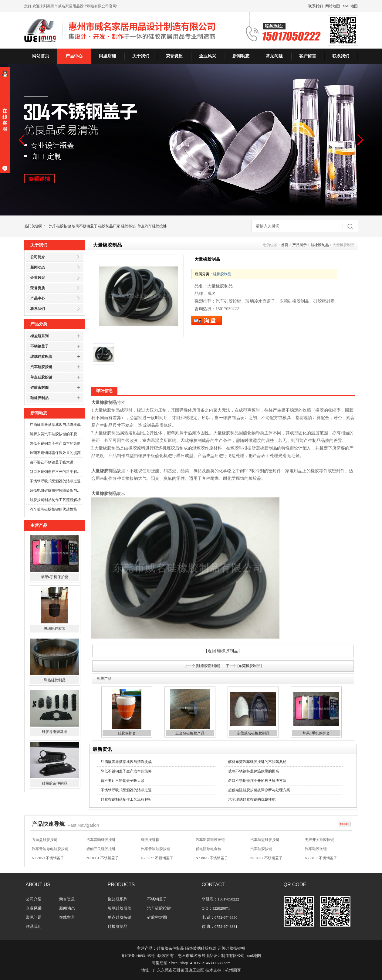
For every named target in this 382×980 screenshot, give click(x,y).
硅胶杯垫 (128, 226)
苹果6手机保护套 (55, 577)
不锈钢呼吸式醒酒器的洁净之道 (55, 481)
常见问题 (274, 56)
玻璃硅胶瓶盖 (41, 357)
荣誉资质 (174, 56)
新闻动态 (241, 56)
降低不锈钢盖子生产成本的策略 (55, 443)
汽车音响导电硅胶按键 (50, 849)
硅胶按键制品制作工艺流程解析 (55, 500)
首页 (285, 245)
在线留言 (67, 917)
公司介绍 (34, 899)
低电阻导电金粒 (208, 849)
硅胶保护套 (127, 733)
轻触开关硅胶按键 (101, 849)
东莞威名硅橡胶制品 (253, 733)
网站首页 (41, 56)
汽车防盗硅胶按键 (265, 840)
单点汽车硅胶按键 (152, 226)
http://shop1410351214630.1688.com (201, 963)
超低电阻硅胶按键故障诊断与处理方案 (56, 490)
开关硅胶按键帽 (231, 948)
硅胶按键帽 (150, 840)
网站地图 (333, 6)
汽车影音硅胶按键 (210, 840)
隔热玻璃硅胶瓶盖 (201, 948)
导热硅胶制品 (55, 680)
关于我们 (141, 56)
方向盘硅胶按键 (45, 840)
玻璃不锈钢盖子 (85, 226)
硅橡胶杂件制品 (55, 783)
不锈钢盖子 (39, 346)
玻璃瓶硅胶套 (55, 629)
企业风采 (208, 56)
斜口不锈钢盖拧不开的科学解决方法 (56, 472)
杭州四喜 (233, 970)
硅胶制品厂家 (109, 226)
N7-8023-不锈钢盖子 (212, 858)
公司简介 (38, 257)
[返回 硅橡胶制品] (223, 651)
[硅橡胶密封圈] (208, 666)
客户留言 (308, 56)
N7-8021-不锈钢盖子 (267, 858)
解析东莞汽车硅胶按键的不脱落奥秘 (56, 434)
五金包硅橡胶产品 (190, 733)
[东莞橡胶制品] (250, 666)
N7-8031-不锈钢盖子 (103, 858)
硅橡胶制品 (39, 398)
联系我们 (316, 6)
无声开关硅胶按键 (319, 840)
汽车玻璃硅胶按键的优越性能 (53, 509)
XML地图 (350, 6)
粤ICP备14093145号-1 (140, 956)
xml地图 (254, 956)
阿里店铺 (107, 56)
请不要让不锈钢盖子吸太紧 (52, 462)
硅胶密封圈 (39, 388)
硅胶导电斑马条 (55, 732)
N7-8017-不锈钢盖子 (321, 858)
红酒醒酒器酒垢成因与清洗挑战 (55, 425)
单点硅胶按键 (41, 377)
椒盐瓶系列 (39, 336)
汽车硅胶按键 (60, 226)
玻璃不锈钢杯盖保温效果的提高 (55, 453)
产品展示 (299, 245)
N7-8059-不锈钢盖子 (48, 858)
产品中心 (74, 56)
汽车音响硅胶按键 (101, 840)
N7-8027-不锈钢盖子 (157, 858)
